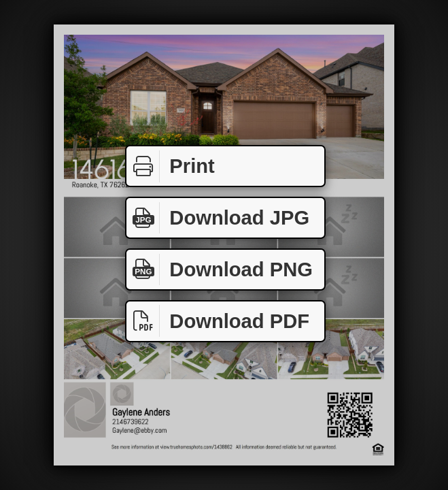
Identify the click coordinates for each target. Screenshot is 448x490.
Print (171, 166)
